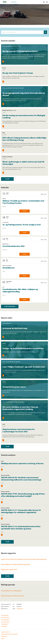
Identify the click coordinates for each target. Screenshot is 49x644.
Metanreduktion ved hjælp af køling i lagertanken (16, 564)
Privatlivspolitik (4, 624)
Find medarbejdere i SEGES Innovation (9, 634)
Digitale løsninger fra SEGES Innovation (13, 596)
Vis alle (7, 179)
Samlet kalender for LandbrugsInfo (11, 591)
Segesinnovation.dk (5, 632)
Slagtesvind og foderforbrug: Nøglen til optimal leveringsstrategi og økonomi (24, 559)
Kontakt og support (5, 622)
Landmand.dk (4, 636)
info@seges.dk (20, 609)
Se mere (25, 211)
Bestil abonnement (5, 618)
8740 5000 (19, 604)
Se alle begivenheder (10, 306)
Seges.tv (3, 639)
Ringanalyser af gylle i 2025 (9, 570)
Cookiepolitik (4, 626)
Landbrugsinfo (9, 2)
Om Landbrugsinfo (5, 620)
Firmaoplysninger (5, 616)
